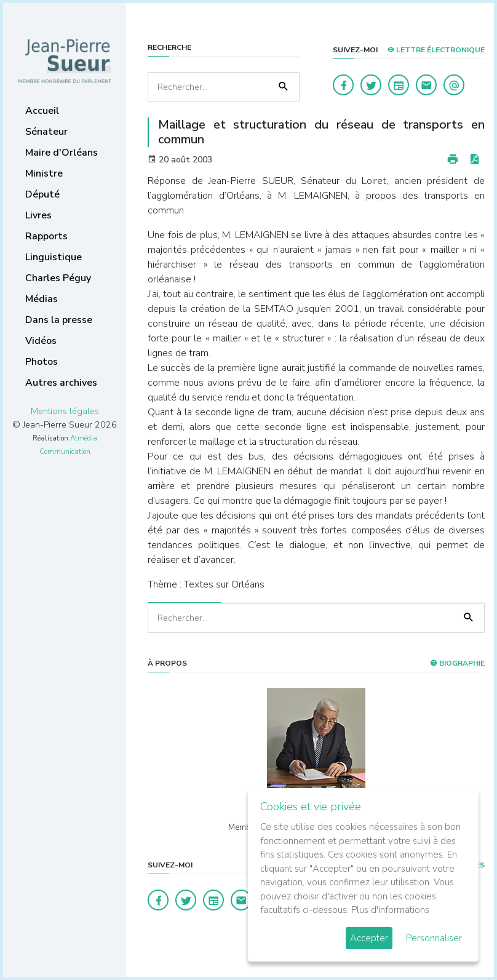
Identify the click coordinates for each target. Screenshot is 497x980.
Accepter (369, 938)
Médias (42, 299)
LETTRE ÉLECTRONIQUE (436, 50)
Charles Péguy (58, 278)
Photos (42, 362)
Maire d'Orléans (62, 153)
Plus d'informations (390, 910)
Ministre (44, 173)
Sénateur (46, 132)
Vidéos (41, 341)
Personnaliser (434, 938)
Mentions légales (65, 411)
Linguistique (54, 257)
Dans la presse (59, 320)
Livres (38, 215)
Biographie (457, 663)
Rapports (46, 236)
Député (42, 194)
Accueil (42, 111)
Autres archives (61, 383)
